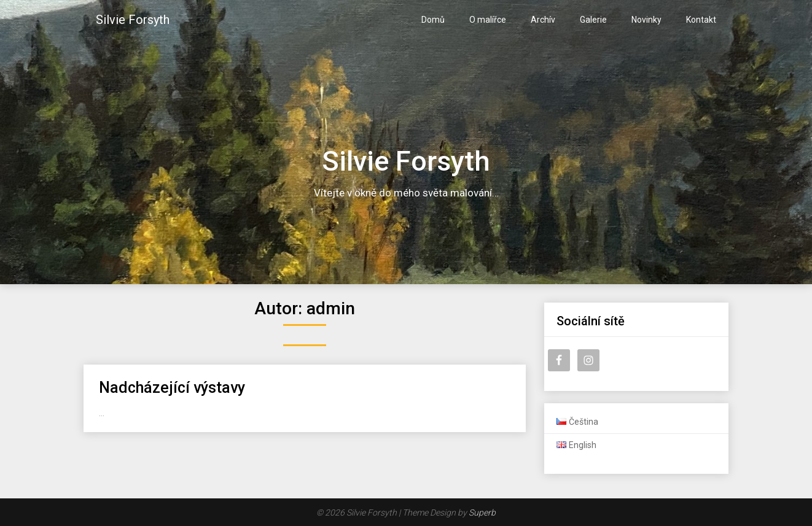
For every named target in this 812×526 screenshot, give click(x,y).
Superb (482, 512)
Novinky (646, 20)
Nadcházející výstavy (172, 388)
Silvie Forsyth (133, 20)
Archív (543, 20)
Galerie (593, 20)
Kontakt (701, 20)
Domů (433, 20)
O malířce (488, 20)
